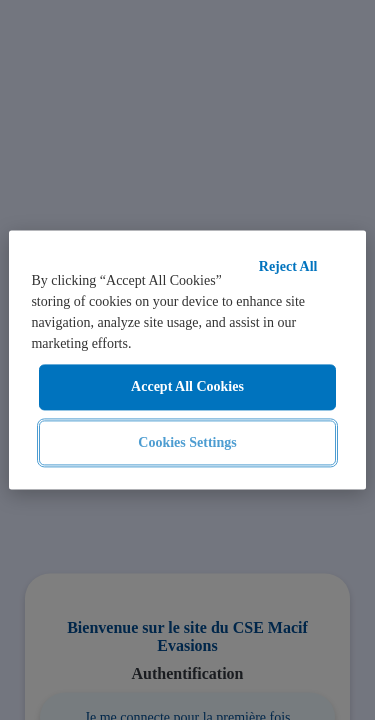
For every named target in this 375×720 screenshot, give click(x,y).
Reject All (288, 266)
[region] (187, 359)
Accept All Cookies (187, 386)
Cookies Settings (187, 442)
